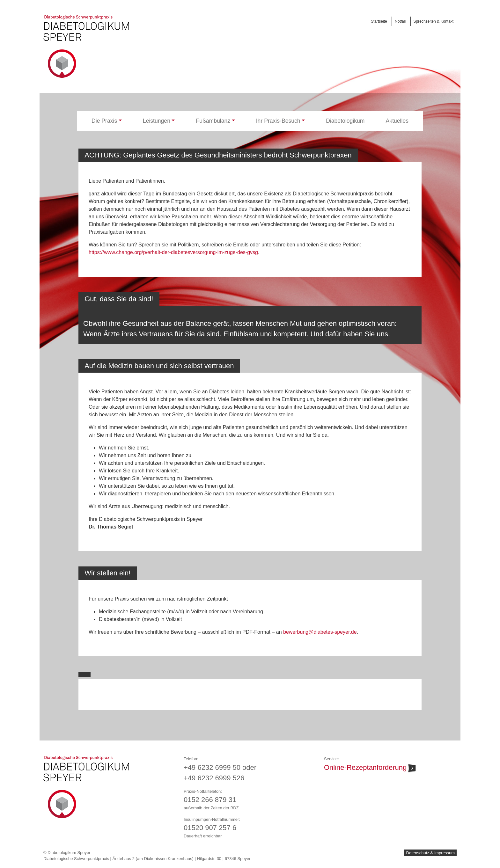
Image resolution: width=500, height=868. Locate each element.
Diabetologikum (345, 121)
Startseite (379, 21)
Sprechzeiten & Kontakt (434, 21)
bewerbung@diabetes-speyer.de (320, 632)
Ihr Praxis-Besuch (278, 121)
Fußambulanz (213, 121)
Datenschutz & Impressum (430, 853)
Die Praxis (104, 121)
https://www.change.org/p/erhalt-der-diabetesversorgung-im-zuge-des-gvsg (173, 252)
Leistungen (157, 121)
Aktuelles (397, 121)
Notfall (400, 21)
